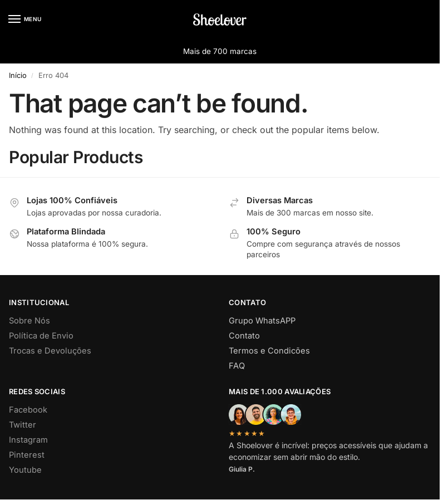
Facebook (28, 410)
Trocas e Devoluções (50, 351)
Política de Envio (41, 336)
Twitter (23, 425)
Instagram (28, 440)
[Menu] (25, 19)
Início (18, 75)
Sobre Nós (29, 321)
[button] (422, 19)
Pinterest (27, 455)
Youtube (25, 470)
